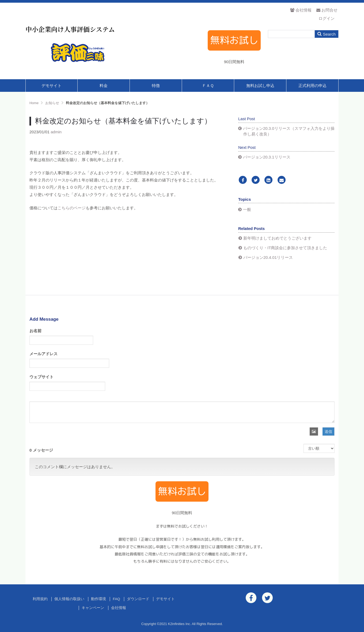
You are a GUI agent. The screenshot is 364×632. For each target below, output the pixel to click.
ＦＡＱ (208, 86)
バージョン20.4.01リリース (268, 257)
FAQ (116, 599)
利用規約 (40, 599)
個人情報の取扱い (69, 599)
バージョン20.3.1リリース (267, 157)
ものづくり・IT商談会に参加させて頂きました (285, 248)
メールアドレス (43, 354)
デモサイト (52, 86)
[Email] (282, 180)
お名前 (35, 331)
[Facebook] (243, 180)
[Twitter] (256, 180)
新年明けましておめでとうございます (277, 238)
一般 (247, 209)
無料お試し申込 (260, 86)
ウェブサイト (41, 377)
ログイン (327, 18)
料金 (104, 86)
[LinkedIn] (268, 180)
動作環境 (98, 599)
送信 (328, 432)
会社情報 (301, 10)
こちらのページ (72, 208)
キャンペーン (93, 608)
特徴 (156, 86)
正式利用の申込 (312, 86)
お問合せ (327, 10)
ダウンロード (138, 599)
